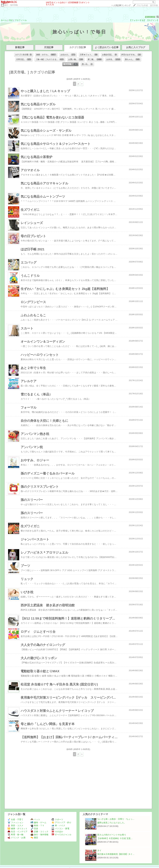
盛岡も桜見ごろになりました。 (112, 823)
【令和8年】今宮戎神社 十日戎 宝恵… (115, 838)
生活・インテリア (18, 832)
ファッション (15, 822)
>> (121, 5)
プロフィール (21, 20)
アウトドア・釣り (61, 822)
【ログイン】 (153, 20)
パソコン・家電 (60, 829)
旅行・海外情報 (11, 5)
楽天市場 (154, 5)
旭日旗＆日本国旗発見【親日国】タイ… (116, 854)
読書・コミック (40, 832)
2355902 (150, 17)
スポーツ (57, 819)
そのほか (57, 832)
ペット (35, 819)
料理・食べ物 (15, 835)
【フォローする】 (138, 20)
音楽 (34, 829)
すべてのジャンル (61, 835)
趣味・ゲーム (38, 822)
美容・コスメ (15, 826)
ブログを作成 (142, 5)
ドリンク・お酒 (17, 838)
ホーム (4, 20)
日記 (11, 20)
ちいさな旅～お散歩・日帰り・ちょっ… (116, 819)
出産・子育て (15, 819)
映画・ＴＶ (37, 826)
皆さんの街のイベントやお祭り (112, 835)
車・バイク (58, 826)
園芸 (34, 838)
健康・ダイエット (18, 829)
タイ (99, 850)
